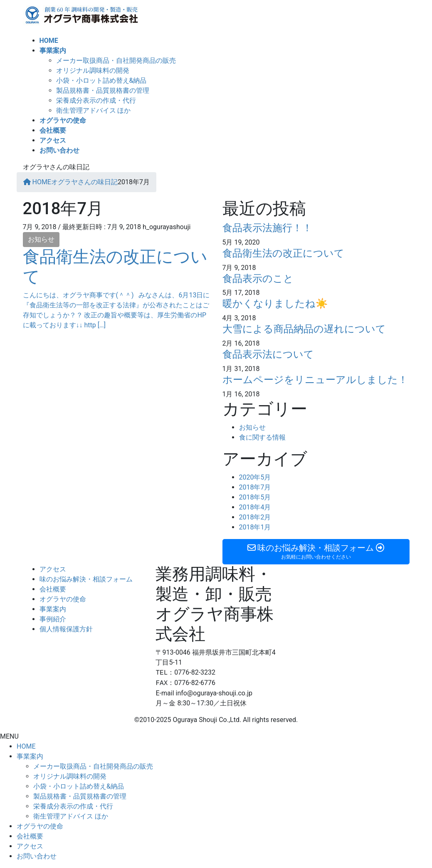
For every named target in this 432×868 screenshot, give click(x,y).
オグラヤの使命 (63, 599)
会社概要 (53, 589)
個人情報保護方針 (66, 629)
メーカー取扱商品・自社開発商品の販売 (116, 61)
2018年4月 (255, 507)
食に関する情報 (262, 437)
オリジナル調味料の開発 (93, 70)
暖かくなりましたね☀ (275, 304)
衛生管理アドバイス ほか (94, 110)
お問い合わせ (37, 856)
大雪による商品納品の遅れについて (304, 329)
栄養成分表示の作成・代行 (96, 100)
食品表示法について (268, 354)
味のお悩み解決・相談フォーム (86, 579)
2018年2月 (255, 517)
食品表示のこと (258, 279)
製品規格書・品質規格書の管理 (103, 90)
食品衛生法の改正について (283, 253)
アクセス (53, 569)
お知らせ (41, 239)
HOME (26, 746)
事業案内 (53, 609)
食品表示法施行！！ (267, 228)
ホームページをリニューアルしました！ (315, 380)
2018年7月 (255, 487)
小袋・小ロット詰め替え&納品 (101, 80)
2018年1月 (255, 527)
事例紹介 (53, 619)
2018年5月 (255, 497)
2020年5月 (255, 477)
